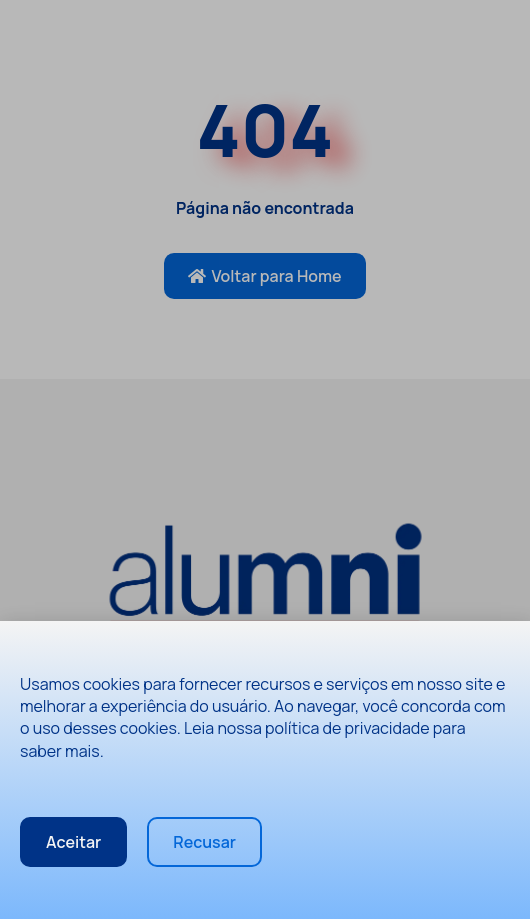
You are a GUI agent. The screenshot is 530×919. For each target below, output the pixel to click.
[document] (265, 459)
